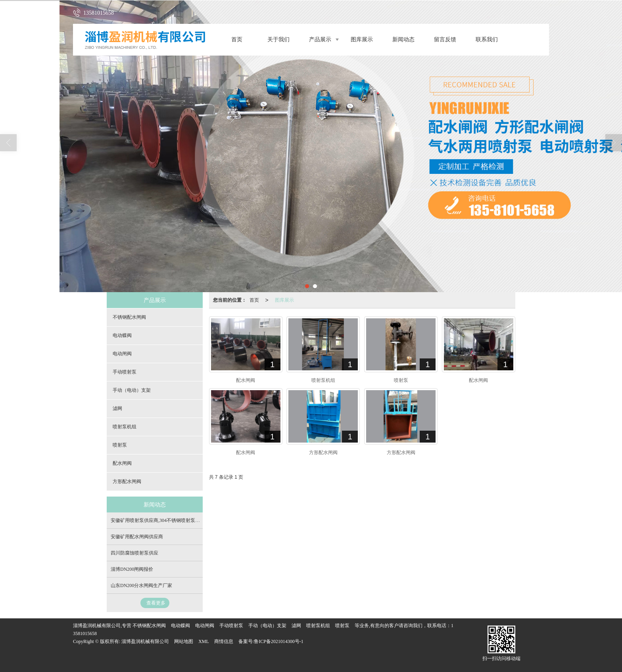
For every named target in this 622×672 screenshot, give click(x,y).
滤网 (117, 408)
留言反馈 (445, 39)
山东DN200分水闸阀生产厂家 (141, 585)
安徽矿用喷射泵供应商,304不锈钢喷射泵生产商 (160, 520)
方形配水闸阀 (127, 481)
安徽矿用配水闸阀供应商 (137, 537)
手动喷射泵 (125, 372)
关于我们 (278, 39)
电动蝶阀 (122, 335)
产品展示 (320, 39)
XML (204, 641)
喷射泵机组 (125, 427)
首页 (237, 39)
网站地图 (184, 641)
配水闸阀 (122, 463)
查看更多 (156, 603)
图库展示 (362, 39)
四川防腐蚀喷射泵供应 (134, 553)
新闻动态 (403, 39)
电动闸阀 (122, 354)
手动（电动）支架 (132, 390)
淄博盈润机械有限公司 (145, 641)
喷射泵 (120, 445)
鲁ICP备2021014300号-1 (279, 641)
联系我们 (487, 39)
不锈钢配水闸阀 (129, 317)
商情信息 (224, 641)
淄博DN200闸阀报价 (132, 569)
